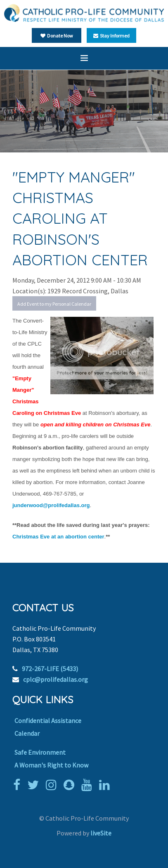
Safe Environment (40, 752)
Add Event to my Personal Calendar (54, 304)
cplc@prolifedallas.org (56, 679)
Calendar (27, 733)
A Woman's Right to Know (51, 765)
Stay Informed (111, 36)
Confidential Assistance (48, 721)
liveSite (101, 833)
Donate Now (57, 36)
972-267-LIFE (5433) (50, 669)
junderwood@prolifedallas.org (51, 505)
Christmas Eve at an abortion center (58, 537)
